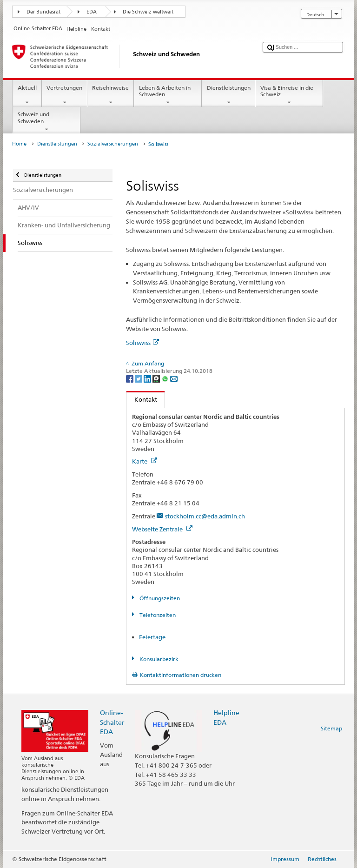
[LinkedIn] (148, 378)
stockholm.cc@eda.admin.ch (205, 516)
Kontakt (142, 399)
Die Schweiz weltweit (148, 12)
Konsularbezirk (158, 659)
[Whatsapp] (166, 378)
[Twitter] (139, 378)
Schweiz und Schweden (46, 122)
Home (19, 144)
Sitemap (331, 728)
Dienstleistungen (228, 95)
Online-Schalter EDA (112, 722)
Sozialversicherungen (113, 144)
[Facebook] (130, 378)
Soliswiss (142, 343)
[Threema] (157, 378)
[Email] (174, 378)
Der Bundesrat (43, 12)
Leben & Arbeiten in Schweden (168, 95)
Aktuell (27, 95)
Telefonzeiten (157, 615)
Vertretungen (65, 95)
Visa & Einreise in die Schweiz (289, 95)
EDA (92, 12)
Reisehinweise (111, 95)
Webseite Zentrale (162, 529)
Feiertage (152, 637)
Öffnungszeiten (159, 598)
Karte (145, 461)
